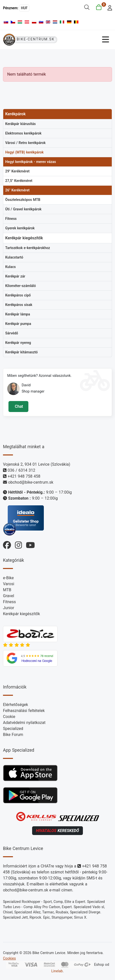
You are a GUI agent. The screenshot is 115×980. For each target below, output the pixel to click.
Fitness (9, 602)
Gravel (9, 596)
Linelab (57, 971)
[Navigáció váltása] (86, 40)
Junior (9, 608)
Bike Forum (13, 735)
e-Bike (8, 578)
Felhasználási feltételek (24, 711)
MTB (7, 590)
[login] (108, 7)
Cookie (9, 717)
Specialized (13, 729)
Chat (18, 406)
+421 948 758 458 (24, 476)
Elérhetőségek (16, 705)
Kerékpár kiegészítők (22, 614)
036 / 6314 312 (22, 470)
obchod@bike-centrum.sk (31, 482)
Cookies (9, 958)
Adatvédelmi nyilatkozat (24, 723)
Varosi (9, 584)
